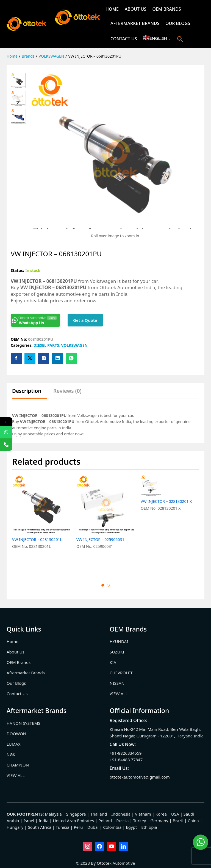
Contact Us (124, 39)
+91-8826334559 (126, 753)
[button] (180, 39)
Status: (17, 270)
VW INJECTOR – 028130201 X (166, 540)
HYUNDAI (119, 641)
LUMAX (14, 744)
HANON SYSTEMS (23, 723)
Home (112, 9)
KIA (113, 662)
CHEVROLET (121, 673)
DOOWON (16, 734)
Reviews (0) (67, 391)
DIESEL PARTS (46, 345)
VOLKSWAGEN (74, 345)
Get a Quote (85, 320)
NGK (11, 754)
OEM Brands (166, 9)
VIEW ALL (119, 694)
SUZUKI (117, 652)
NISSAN (117, 683)
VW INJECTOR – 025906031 (100, 540)
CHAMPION (18, 765)
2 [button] (108, 585)
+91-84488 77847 (126, 760)
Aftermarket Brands (135, 23)
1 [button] (103, 585)
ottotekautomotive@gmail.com (140, 777)
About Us (136, 9)
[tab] (29, 394)
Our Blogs (178, 23)
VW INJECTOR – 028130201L (37, 540)
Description (27, 391)
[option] (41, 525)
